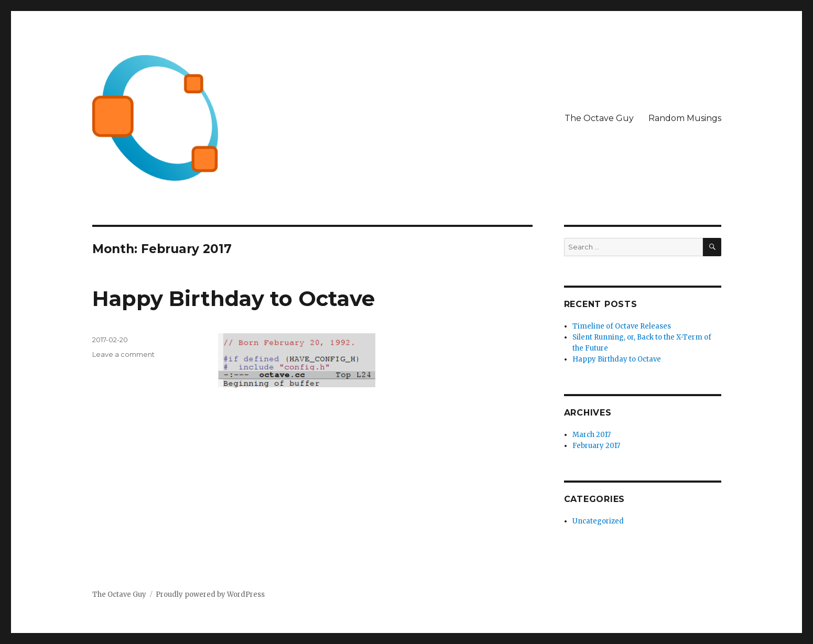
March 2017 (592, 435)
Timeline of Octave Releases (622, 326)
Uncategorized (598, 521)
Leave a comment (123, 354)
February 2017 (596, 446)
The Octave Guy (599, 118)
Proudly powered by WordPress (210, 594)
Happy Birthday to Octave (234, 298)
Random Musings (685, 118)
